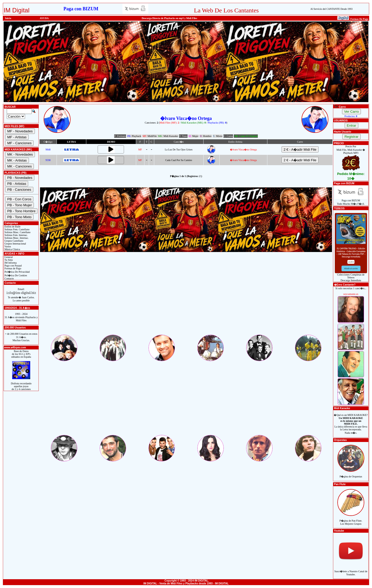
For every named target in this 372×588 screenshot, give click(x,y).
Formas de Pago (13, 268)
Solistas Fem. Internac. (16, 235)
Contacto (9, 278)
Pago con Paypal (13, 266)
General (8, 257)
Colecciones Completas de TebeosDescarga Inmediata (351, 276)
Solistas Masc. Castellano (17, 232)
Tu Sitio (8, 260)
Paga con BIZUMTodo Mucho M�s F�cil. (351, 201)
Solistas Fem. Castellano (17, 229)
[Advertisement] (186, 298)
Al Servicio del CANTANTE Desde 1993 (332, 9)
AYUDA (44, 18)
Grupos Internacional (15, 244)
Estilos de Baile (12, 227)
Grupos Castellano (14, 241)
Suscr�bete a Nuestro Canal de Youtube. (351, 570)
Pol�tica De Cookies (16, 275)
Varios (7, 246)
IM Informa (10, 263)
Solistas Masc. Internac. (16, 238)
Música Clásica (12, 249)
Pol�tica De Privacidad (17, 272)
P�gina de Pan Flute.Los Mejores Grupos (351, 519)
